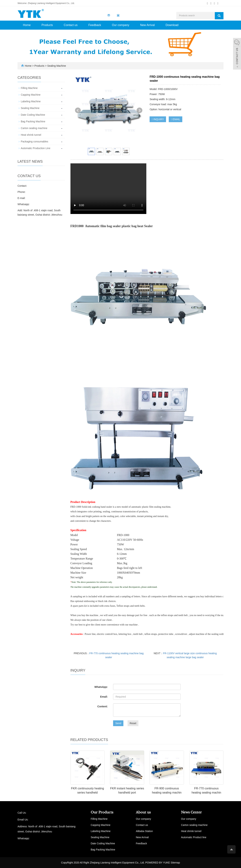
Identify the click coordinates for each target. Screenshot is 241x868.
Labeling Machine (31, 101)
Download (172, 25)
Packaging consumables (35, 142)
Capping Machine (31, 95)
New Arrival (148, 25)
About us (143, 812)
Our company (121, 25)
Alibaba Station (144, 831)
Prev (78, 110)
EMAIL (176, 119)
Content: (103, 706)
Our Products (102, 812)
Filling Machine (29, 88)
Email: (104, 697)
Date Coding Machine (33, 115)
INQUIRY (158, 119)
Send (118, 723)
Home (27, 25)
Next (139, 110)
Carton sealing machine (34, 128)
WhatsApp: (101, 687)
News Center (191, 812)
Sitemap (175, 863)
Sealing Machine (56, 66)
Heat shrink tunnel (31, 135)
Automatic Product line (194, 837)
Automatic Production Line (35, 148)
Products (47, 25)
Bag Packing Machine (33, 121)
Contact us (71, 25)
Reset (133, 723)
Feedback (95, 25)
